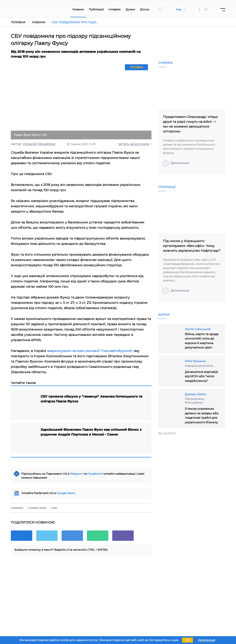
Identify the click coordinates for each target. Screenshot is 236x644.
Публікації (96, 9)
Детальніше (180, 163)
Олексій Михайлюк (39, 144)
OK (187, 640)
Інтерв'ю (115, 9)
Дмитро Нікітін (195, 394)
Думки (130, 9)
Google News (66, 493)
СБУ (55, 508)
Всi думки (167, 433)
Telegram (77, 474)
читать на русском (134, 144)
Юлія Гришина (195, 361)
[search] (161, 9)
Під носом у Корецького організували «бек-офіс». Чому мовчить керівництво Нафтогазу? (192, 246)
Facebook (94, 474)
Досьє (145, 9)
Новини (78, 9)
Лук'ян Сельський (198, 329)
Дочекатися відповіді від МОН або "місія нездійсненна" (201, 376)
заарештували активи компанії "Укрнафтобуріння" (90, 351)
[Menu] (223, 10)
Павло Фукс (38, 508)
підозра (18, 508)
